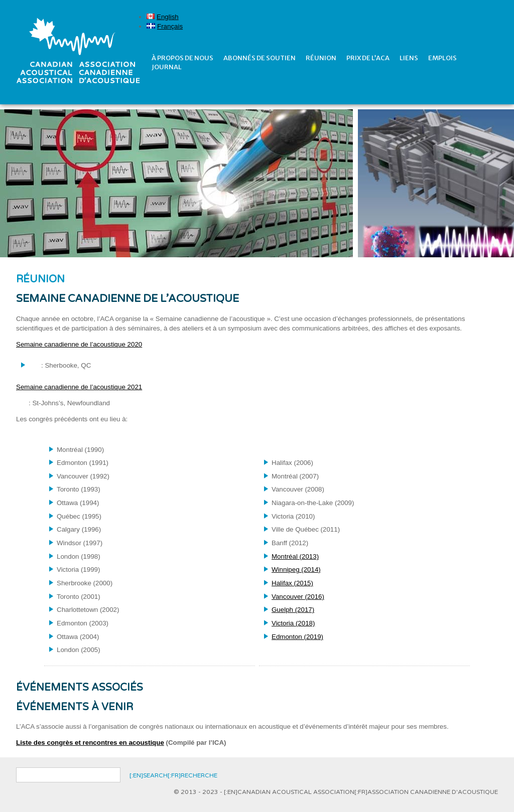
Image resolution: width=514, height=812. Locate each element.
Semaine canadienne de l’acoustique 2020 (79, 344)
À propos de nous (182, 58)
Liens (409, 58)
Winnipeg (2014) (296, 570)
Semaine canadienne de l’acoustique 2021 (79, 387)
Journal (167, 67)
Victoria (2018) (293, 623)
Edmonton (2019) (297, 637)
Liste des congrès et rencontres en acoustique (90, 743)
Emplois (442, 58)
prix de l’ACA (368, 58)
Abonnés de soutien (260, 58)
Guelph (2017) (293, 610)
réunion (321, 58)
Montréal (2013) (295, 556)
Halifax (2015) (292, 583)
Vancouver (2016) (298, 597)
